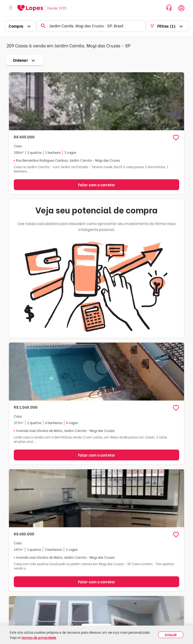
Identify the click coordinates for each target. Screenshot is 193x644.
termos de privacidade (39, 637)
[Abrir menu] (11, 8)
